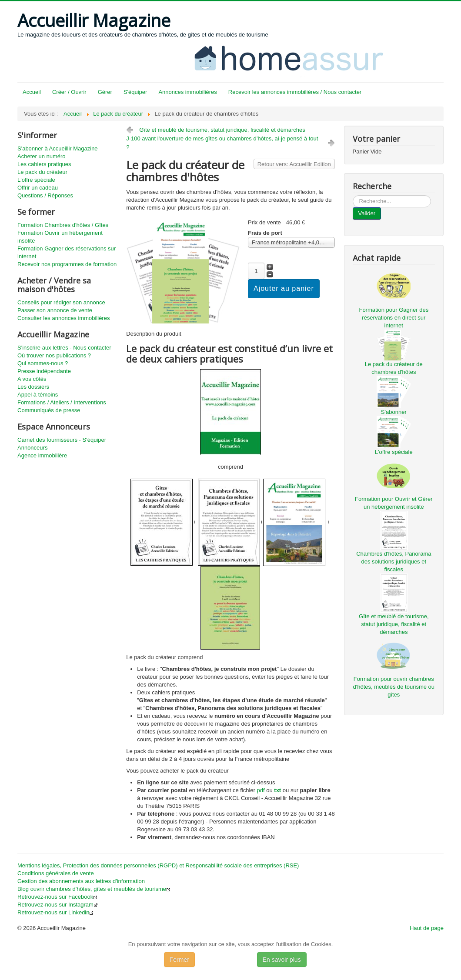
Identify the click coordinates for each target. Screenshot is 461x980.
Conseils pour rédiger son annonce (61, 302)
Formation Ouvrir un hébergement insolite (60, 237)
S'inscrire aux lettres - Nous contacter (64, 348)
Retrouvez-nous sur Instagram (58, 905)
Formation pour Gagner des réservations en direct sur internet (394, 318)
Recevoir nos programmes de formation (67, 264)
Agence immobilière (42, 455)
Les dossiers (33, 387)
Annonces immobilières (187, 92)
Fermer (179, 960)
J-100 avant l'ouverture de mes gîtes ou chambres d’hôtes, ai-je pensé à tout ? (222, 143)
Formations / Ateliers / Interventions (62, 402)
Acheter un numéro (42, 156)
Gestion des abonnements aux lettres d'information (81, 881)
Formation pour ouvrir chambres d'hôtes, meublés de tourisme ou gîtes (394, 687)
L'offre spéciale (36, 180)
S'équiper (135, 92)
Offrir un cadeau (38, 188)
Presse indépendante (44, 371)
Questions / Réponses (45, 195)
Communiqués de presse (49, 410)
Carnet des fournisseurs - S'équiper (62, 440)
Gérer (105, 92)
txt (277, 790)
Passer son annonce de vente (55, 310)
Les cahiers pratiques (44, 164)
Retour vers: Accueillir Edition (294, 164)
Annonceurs (32, 448)
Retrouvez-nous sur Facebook (57, 897)
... (353, 195)
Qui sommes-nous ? (43, 363)
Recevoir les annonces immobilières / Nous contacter (295, 92)
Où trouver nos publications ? (54, 355)
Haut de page (427, 928)
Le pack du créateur (42, 172)
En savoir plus (282, 960)
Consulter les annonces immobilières (63, 318)
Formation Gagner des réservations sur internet (67, 252)
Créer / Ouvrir (69, 92)
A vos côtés (32, 379)
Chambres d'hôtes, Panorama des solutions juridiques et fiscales (394, 562)
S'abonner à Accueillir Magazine (58, 148)
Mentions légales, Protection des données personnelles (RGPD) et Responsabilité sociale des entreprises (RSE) (158, 865)
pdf (261, 790)
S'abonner (394, 412)
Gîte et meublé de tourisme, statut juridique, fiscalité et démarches (222, 130)
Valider (367, 213)
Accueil (32, 92)
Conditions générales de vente (56, 873)
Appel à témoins (38, 395)
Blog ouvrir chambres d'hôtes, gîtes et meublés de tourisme (94, 889)
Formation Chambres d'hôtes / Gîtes (63, 225)
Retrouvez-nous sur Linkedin (55, 912)
